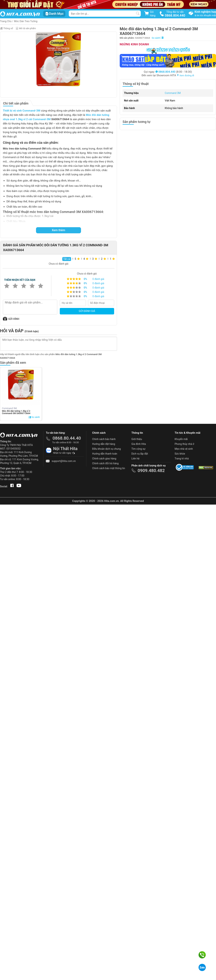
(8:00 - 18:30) (174, 72)
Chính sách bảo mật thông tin (109, 468)
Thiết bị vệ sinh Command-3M (22, 111)
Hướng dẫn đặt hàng (104, 444)
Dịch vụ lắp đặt (140, 454)
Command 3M (173, 93)
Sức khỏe (180, 454)
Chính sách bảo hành (104, 439)
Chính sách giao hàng (104, 459)
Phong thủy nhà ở (184, 444)
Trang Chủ (6, 21)
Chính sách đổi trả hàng (105, 463)
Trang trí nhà (182, 459)
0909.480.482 (151, 471)
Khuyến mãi (181, 439)
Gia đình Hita (139, 444)
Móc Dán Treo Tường (26, 21)
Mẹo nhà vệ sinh (184, 449)
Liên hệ (135, 459)
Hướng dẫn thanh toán (105, 454)
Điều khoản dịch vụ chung (106, 449)
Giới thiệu (137, 439)
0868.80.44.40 (67, 438)
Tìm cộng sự (138, 449)
